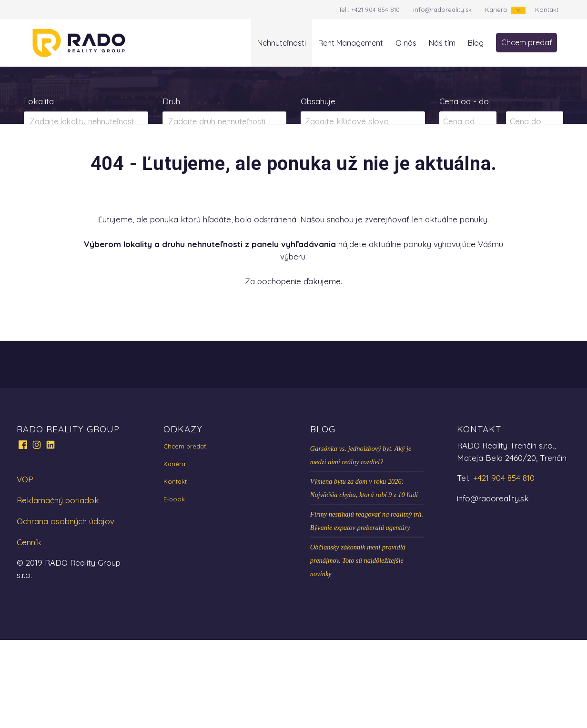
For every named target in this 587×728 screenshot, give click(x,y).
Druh (171, 101)
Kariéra (496, 10)
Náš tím (442, 43)
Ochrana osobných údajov (66, 609)
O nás (406, 43)
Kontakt (547, 10)
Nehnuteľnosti (282, 43)
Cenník (29, 630)
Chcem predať (526, 42)
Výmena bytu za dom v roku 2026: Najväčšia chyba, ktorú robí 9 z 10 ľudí (364, 576)
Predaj (54, 159)
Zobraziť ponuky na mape (363, 159)
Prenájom (118, 159)
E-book (174, 587)
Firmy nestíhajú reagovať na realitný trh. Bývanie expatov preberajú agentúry (367, 609)
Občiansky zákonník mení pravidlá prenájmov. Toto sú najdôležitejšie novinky (358, 648)
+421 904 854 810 (375, 10)
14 (518, 10)
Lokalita (39, 101)
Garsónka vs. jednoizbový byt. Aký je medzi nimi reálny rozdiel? (361, 543)
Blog (476, 43)
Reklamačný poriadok (58, 588)
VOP (25, 567)
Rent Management (351, 43)
